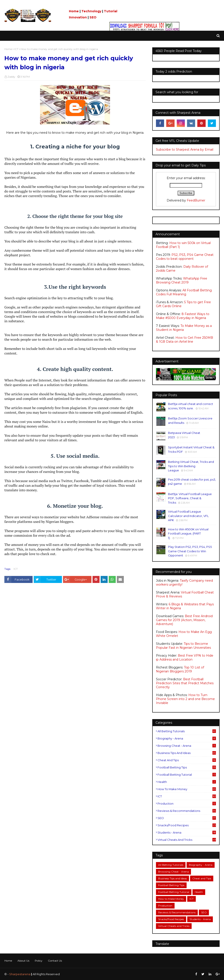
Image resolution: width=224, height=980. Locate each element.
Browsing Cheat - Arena (187, 746)
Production (187, 804)
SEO (93, 17)
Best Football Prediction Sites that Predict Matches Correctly (185, 683)
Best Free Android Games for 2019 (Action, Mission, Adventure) (184, 620)
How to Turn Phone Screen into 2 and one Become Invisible (185, 699)
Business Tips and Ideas (187, 753)
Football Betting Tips (187, 767)
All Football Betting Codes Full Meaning (184, 292)
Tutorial (111, 11)
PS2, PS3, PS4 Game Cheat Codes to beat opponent (185, 257)
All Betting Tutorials (187, 731)
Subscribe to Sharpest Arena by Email (185, 150)
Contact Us (55, 961)
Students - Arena (187, 832)
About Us (23, 961)
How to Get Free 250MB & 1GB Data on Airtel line (185, 340)
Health (187, 782)
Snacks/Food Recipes (187, 825)
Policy (39, 961)
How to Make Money (187, 789)
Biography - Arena (187, 738)
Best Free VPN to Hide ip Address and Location (185, 657)
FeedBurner (196, 200)
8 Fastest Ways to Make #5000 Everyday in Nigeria (183, 316)
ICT (16, 49)
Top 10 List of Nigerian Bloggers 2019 (180, 669)
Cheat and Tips (187, 760)
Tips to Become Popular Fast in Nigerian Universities (183, 646)
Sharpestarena (20, 974)
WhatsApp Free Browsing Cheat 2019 (182, 280)
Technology (91, 11)
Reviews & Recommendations (187, 811)
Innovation (78, 17)
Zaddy (11, 77)
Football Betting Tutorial (187, 775)
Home (74, 11)
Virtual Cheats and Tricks (187, 840)
